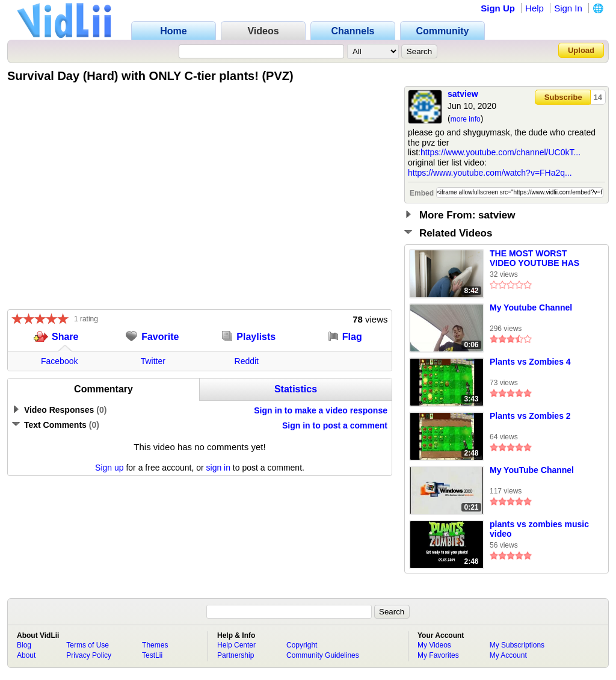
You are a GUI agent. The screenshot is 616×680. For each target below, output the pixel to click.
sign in (218, 468)
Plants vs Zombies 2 (530, 416)
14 (598, 97)
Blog (24, 645)
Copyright (302, 645)
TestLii (152, 655)
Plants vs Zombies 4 (530, 362)
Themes (155, 645)
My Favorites (438, 655)
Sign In (568, 8)
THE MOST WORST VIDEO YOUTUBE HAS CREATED (534, 259)
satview (463, 94)
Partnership (236, 655)
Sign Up (498, 8)
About (26, 655)
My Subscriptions (517, 645)
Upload (581, 50)
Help (534, 8)
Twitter (153, 361)
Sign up (109, 468)
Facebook (59, 361)
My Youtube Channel (531, 308)
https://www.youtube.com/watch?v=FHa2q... (490, 173)
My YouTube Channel (532, 470)
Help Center (236, 645)
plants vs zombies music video (539, 529)
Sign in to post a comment (335, 425)
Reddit (247, 361)
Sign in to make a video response (321, 410)
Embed (422, 193)
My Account (508, 655)
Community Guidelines (323, 655)
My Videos (434, 645)
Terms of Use (88, 645)
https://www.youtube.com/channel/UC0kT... (500, 152)
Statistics (296, 389)
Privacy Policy (89, 655)
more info (466, 119)
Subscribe (563, 97)
